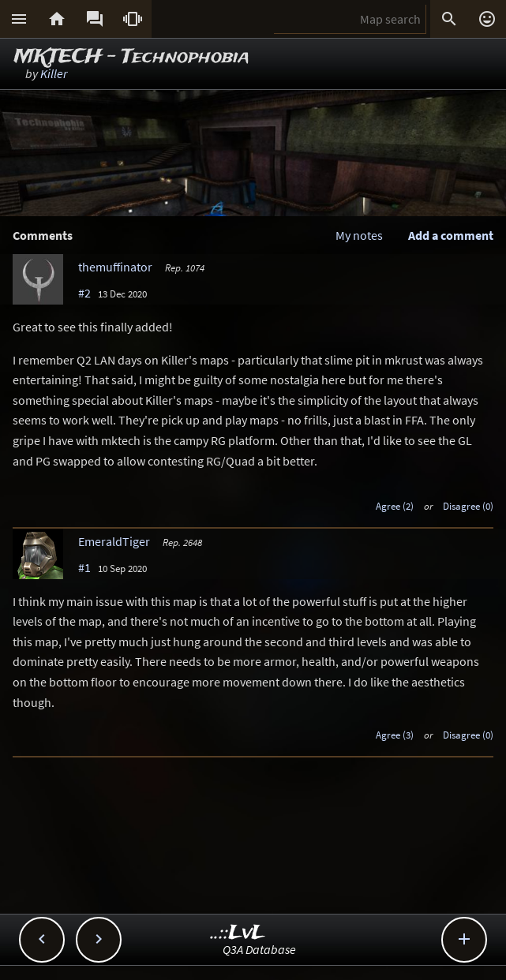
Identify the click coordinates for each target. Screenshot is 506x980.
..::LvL (238, 933)
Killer (54, 73)
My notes (359, 235)
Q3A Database (259, 949)
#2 (84, 293)
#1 (84, 567)
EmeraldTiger (114, 541)
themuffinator (115, 267)
